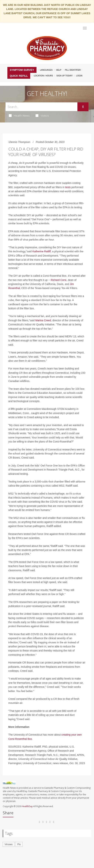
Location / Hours (43, 76)
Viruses (9, 844)
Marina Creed (43, 320)
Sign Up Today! (65, 76)
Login (79, 76)
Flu (19, 844)
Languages (46, 70)
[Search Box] (41, 107)
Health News (19, 115)
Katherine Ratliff (42, 251)
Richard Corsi (59, 280)
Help (59, 70)
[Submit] (83, 107)
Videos (42, 115)
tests (68, 187)
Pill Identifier (73, 70)
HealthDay (27, 806)
